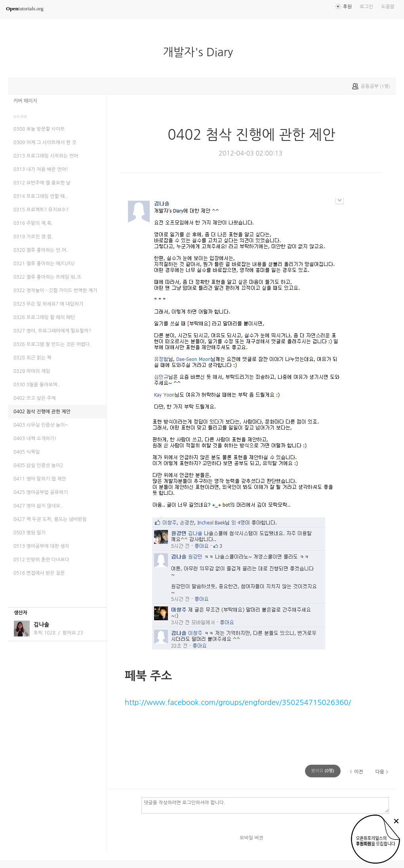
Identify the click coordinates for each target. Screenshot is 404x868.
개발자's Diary (201, 52)
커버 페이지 (25, 101)
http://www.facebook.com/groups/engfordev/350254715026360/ (238, 702)
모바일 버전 (252, 838)
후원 (348, 7)
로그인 (366, 7)
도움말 (388, 7)
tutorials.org (25, 9)
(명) (323, 771)
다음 (380, 772)
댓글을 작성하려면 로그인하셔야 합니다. (265, 805)
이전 (359, 772)
